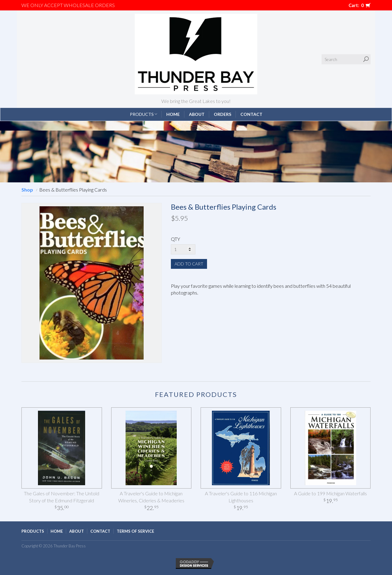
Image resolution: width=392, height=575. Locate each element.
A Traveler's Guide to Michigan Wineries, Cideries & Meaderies (151, 497)
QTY (175, 239)
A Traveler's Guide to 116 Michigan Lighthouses (241, 497)
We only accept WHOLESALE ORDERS (68, 5)
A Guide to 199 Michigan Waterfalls (330, 493)
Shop (27, 190)
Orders (222, 114)
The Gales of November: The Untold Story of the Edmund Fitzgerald (62, 497)
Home (173, 114)
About (197, 114)
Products (143, 114)
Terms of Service (135, 531)
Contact (251, 114)
